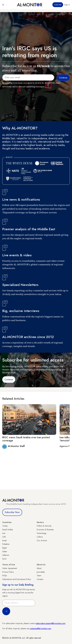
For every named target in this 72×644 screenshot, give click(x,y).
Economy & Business (45, 530)
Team (39, 576)
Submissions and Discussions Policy (17, 579)
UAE (4, 537)
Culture (40, 537)
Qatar (5, 551)
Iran (4, 533)
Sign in (67, 5)
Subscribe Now (12, 512)
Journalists (41, 572)
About (39, 568)
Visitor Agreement (10, 568)
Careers (40, 579)
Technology (42, 533)
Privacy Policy (8, 572)
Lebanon (6, 555)
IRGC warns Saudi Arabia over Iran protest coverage (26, 439)
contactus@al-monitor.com (40, 628)
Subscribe (58, 5)
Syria (4, 559)
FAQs (5, 576)
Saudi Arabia (8, 530)
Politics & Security (44, 526)
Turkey (5, 526)
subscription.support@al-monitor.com (51, 623)
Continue (9, 380)
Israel (4, 540)
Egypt (4, 548)
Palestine (6, 544)
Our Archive (42, 540)
